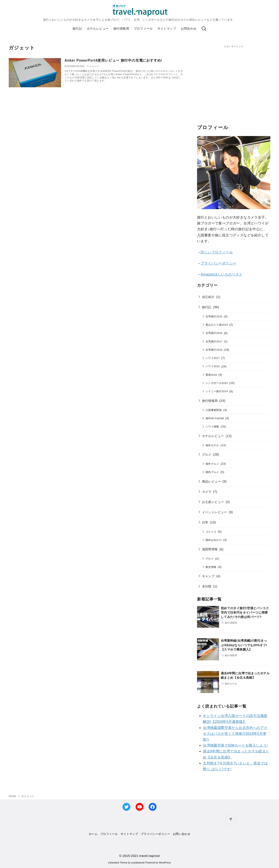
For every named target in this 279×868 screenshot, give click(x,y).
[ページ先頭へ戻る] (231, 820)
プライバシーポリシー (218, 263)
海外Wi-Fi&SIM (215, 418)
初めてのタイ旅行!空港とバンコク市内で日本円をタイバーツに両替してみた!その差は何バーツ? (245, 612)
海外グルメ (212, 464)
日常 (205, 522)
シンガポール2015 (217, 383)
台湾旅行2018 (214, 333)
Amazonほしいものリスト (221, 274)
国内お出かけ (214, 540)
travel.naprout (150, 856)
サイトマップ (167, 29)
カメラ (207, 492)
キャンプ (208, 576)
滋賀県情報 (210, 549)
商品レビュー (211, 481)
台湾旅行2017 (214, 341)
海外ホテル (212, 445)
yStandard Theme (118, 863)
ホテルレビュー (98, 29)
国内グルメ (212, 472)
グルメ (207, 454)
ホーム (93, 834)
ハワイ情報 (212, 426)
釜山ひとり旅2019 (217, 325)
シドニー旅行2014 (217, 391)
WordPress (165, 863)
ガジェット (28, 796)
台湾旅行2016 (214, 350)
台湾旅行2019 (214, 316)
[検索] (204, 29)
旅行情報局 (121, 29)
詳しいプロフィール (217, 252)
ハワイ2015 (213, 366)
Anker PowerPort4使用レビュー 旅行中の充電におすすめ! (113, 60)
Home (13, 796)
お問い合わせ (182, 834)
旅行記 (77, 29)
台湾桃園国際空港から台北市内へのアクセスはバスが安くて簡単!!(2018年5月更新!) (235, 734)
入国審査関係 (214, 410)
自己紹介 (208, 297)
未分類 (207, 586)
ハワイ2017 (213, 358)
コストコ (211, 532)
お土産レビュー (213, 502)
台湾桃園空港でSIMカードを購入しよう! (235, 745)
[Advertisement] (234, 79)
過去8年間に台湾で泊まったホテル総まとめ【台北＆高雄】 (245, 675)
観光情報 (211, 567)
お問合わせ (189, 29)
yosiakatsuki (138, 863)
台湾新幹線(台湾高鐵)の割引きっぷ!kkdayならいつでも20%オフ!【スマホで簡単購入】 (244, 645)
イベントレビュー (215, 512)
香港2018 (211, 375)
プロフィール (143, 29)
